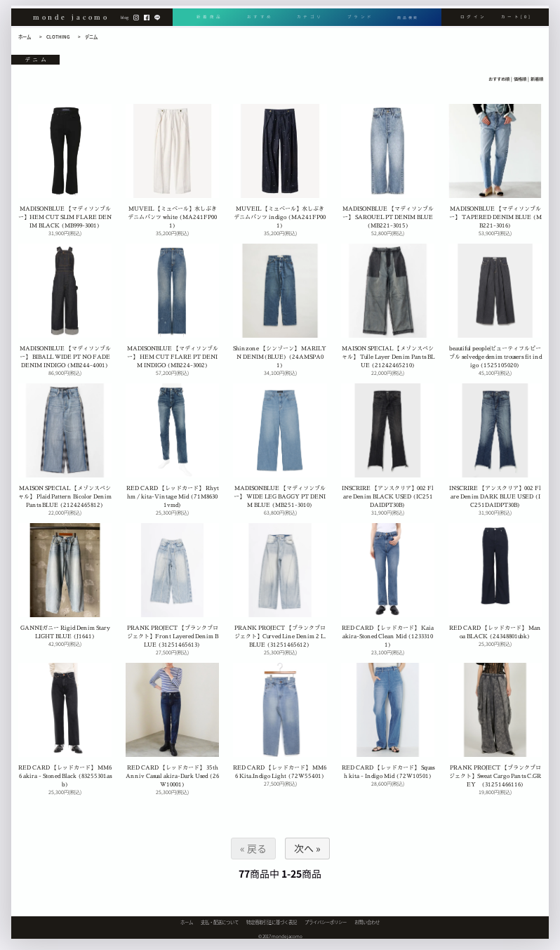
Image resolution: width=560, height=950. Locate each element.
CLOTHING (58, 37)
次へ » (307, 848)
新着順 (537, 80)
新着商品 (209, 22)
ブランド (358, 22)
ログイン (473, 22)
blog (125, 22)
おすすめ (259, 22)
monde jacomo (71, 21)
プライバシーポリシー (326, 922)
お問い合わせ (367, 922)
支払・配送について (220, 922)
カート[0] (516, 22)
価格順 (520, 80)
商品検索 (407, 22)
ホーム (25, 37)
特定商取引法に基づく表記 (272, 922)
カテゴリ (308, 22)
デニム (91, 37)
